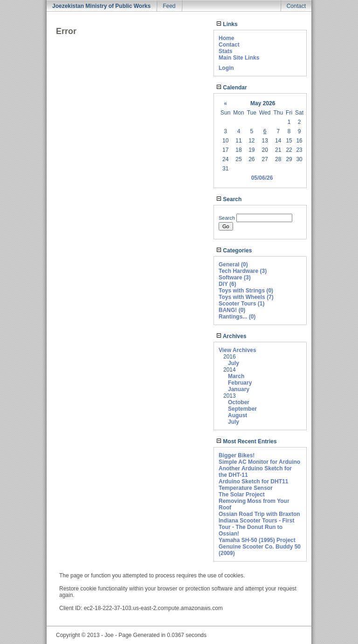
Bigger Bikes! (237, 455)
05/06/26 (262, 178)
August (238, 415)
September (242, 409)
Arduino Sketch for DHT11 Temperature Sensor (253, 485)
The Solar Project (242, 495)
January (239, 389)
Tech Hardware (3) (243, 271)
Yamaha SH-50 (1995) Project (257, 540)
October (239, 402)
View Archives (238, 350)
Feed (169, 6)
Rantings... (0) (237, 317)
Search (229, 199)
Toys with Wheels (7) (246, 297)
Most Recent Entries (247, 441)
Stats (225, 51)
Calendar (232, 88)
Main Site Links (239, 58)
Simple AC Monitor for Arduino (259, 462)
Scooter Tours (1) (241, 304)
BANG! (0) (232, 310)
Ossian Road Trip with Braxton (259, 514)
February (240, 383)
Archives (231, 336)
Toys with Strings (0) (246, 291)
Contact (296, 6)
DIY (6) (227, 284)
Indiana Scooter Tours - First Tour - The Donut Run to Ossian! (256, 527)
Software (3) (235, 278)
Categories (234, 251)
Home (226, 38)
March (236, 376)
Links (227, 24)
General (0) (233, 264)
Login (226, 68)
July (234, 363)
